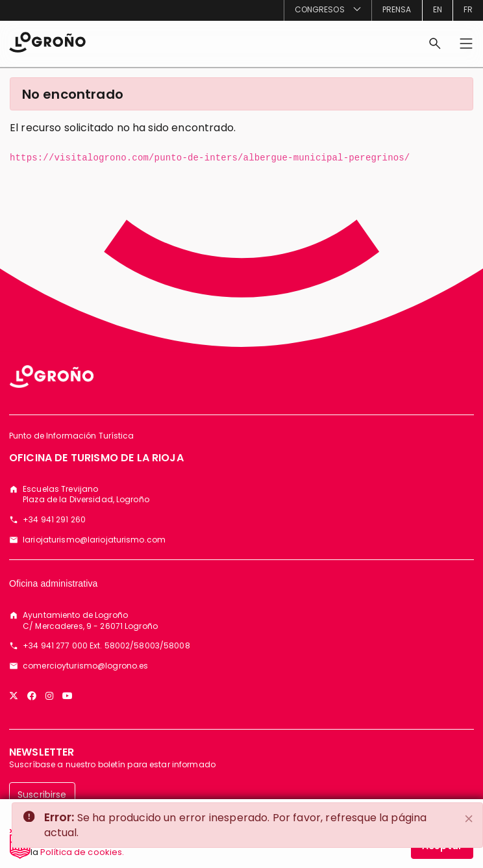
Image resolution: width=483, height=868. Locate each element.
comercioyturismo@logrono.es (85, 666)
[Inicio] (47, 41)
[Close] (469, 819)
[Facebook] (32, 696)
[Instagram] (49, 696)
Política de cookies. (82, 857)
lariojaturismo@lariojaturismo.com (94, 540)
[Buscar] (435, 44)
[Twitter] (14, 696)
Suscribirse (42, 795)
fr (468, 9)
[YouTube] (68, 696)
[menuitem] (328, 10)
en (438, 9)
